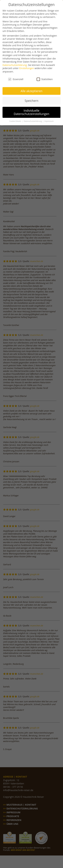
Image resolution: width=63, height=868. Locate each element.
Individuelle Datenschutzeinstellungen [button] (32, 110)
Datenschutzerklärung (15, 63)
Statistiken (45, 77)
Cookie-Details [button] (15, 119)
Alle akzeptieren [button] (31, 88)
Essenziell (16, 77)
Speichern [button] (32, 98)
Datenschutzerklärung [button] (33, 119)
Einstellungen (27, 66)
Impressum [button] (49, 119)
